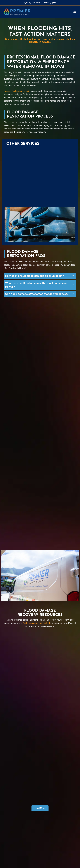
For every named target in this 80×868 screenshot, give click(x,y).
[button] (75, 12)
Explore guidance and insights (37, 623)
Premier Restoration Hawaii (17, 91)
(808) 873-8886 (32, 3)
